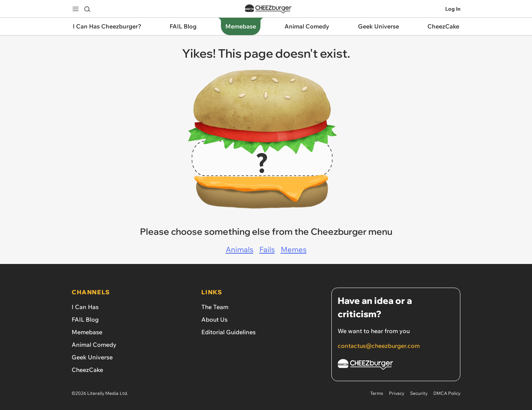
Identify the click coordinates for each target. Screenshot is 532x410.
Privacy (397, 393)
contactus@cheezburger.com (379, 346)
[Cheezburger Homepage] (396, 365)
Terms (377, 393)
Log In (453, 9)
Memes (294, 249)
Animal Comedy (94, 345)
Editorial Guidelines (229, 332)
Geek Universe (92, 357)
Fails (267, 249)
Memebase (87, 332)
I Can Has (85, 307)
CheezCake (87, 370)
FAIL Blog (85, 319)
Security (419, 393)
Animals (240, 249)
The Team (215, 307)
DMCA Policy (447, 393)
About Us (214, 319)
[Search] (87, 9)
